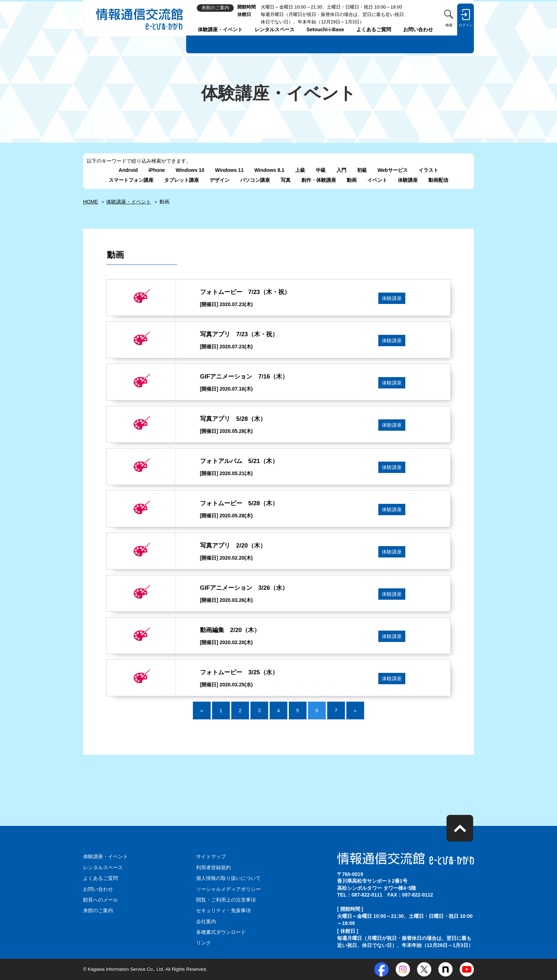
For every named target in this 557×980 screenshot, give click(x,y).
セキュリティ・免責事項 (223, 910)
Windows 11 (229, 170)
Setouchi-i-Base (325, 29)
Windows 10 (190, 170)
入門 (341, 170)
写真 (286, 180)
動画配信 (438, 180)
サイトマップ (211, 856)
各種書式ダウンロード (221, 932)
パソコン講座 (255, 180)
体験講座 (408, 180)
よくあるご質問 (374, 29)
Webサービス (393, 170)
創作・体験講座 (319, 180)
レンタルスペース (275, 29)
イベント (377, 180)
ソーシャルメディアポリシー (228, 889)
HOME (91, 202)
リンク (204, 943)
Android (128, 170)
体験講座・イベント (220, 29)
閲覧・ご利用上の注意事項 (226, 900)
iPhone (157, 170)
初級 (362, 170)
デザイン (220, 180)
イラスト (428, 170)
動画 (352, 180)
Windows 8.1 (269, 170)
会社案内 (206, 921)
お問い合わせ (418, 29)
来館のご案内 (98, 910)
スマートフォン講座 (131, 180)
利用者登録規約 (213, 867)
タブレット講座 (182, 180)
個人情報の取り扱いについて (228, 878)
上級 (300, 170)
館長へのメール (101, 900)
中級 (321, 170)
